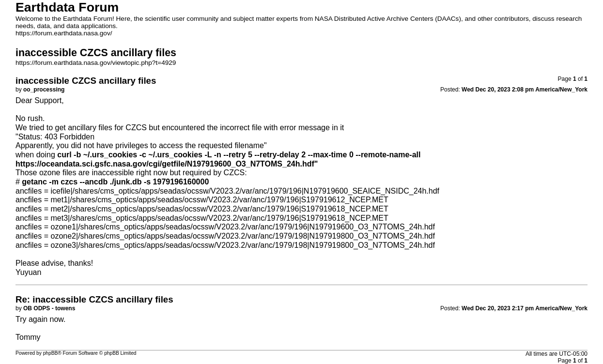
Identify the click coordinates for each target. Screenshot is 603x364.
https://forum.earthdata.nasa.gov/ (64, 33)
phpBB (51, 353)
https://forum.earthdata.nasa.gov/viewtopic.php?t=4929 (96, 63)
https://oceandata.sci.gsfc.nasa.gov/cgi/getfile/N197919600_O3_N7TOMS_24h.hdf (165, 164)
